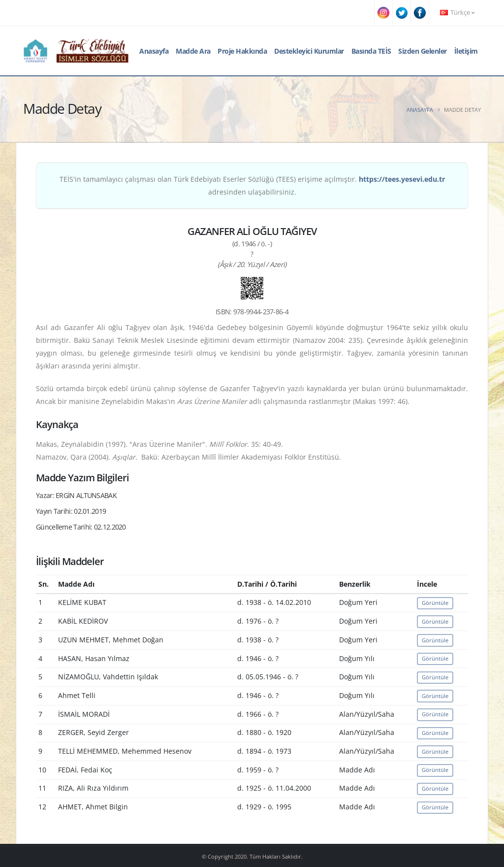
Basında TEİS (371, 51)
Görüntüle (435, 603)
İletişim (466, 51)
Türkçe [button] (457, 13)
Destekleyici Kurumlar (309, 51)
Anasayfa (154, 51)
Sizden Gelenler (423, 51)
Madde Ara (193, 51)
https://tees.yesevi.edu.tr (402, 179)
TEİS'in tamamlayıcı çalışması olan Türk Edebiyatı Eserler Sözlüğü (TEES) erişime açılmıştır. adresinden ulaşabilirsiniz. (252, 185)
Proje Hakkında (242, 51)
